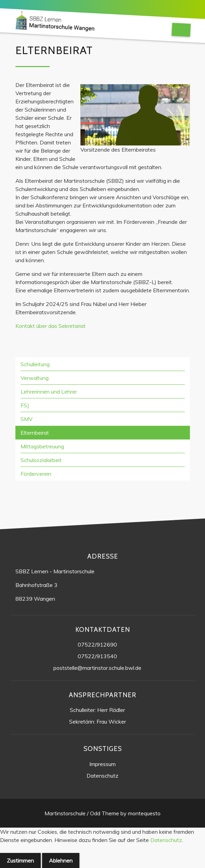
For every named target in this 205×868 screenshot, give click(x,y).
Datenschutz (166, 840)
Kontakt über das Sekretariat (50, 326)
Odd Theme (105, 813)
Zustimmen (20, 860)
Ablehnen (61, 860)
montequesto (144, 813)
